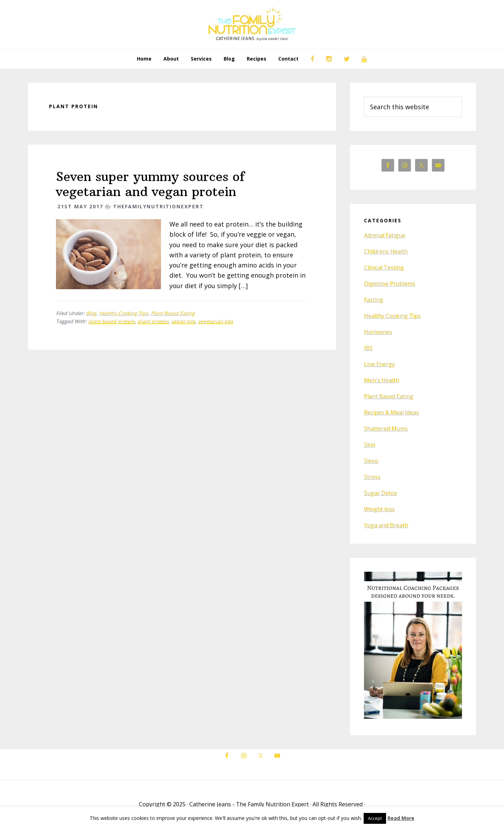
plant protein (153, 321)
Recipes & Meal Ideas (391, 412)
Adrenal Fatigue (385, 235)
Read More (401, 818)
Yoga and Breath (386, 525)
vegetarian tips (216, 321)
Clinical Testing (384, 267)
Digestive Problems (390, 284)
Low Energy (379, 364)
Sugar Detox (380, 493)
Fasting (374, 300)
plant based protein (111, 321)
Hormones (378, 332)
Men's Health (381, 380)
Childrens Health (386, 251)
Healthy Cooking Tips (124, 313)
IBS (368, 348)
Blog (91, 313)
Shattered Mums (386, 429)
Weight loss (379, 509)
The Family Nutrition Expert (252, 25)
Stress (372, 477)
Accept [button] (375, 818)
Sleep (371, 461)
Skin (370, 445)
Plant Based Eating (173, 313)
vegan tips (183, 321)
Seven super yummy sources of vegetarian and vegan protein (150, 184)
